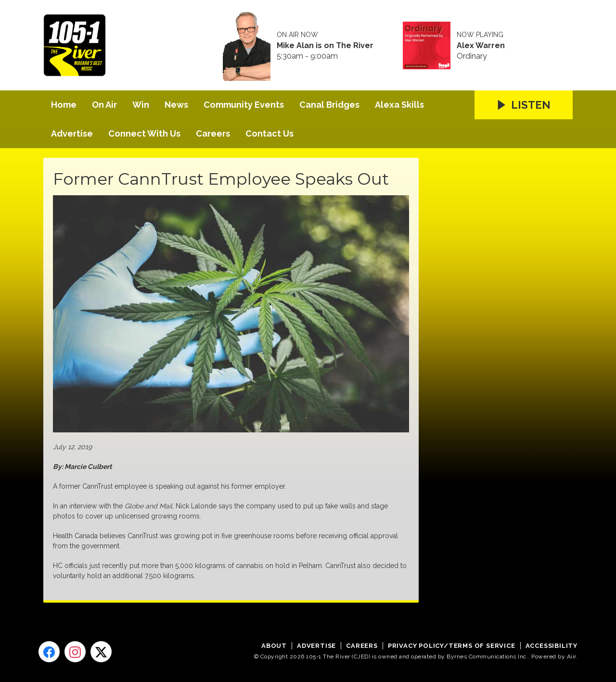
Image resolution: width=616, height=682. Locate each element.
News (176, 105)
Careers (213, 133)
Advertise (72, 133)
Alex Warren (481, 46)
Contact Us (269, 133)
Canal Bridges (329, 105)
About (274, 646)
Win (141, 105)
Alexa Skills (399, 105)
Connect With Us (144, 133)
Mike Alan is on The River (325, 46)
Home (64, 105)
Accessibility (552, 646)
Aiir (571, 657)
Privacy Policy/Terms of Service (452, 646)
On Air (104, 105)
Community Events (244, 105)
